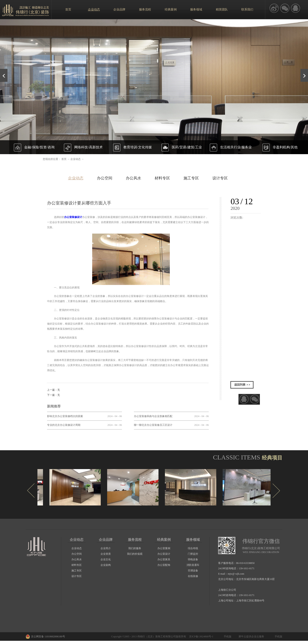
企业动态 (76, 159)
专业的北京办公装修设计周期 (64, 425)
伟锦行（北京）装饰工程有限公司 (157, 637)
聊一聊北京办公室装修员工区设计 (153, 425)
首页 (68, 10)
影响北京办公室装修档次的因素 (65, 416)
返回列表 (242, 385)
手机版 (227, 637)
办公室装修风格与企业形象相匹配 (153, 416)
